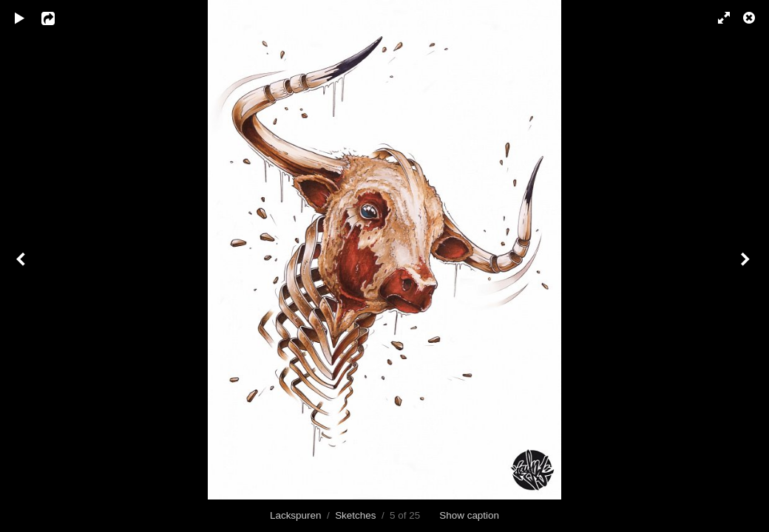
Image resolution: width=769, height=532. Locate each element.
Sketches (355, 515)
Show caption (469, 515)
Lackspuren (295, 515)
